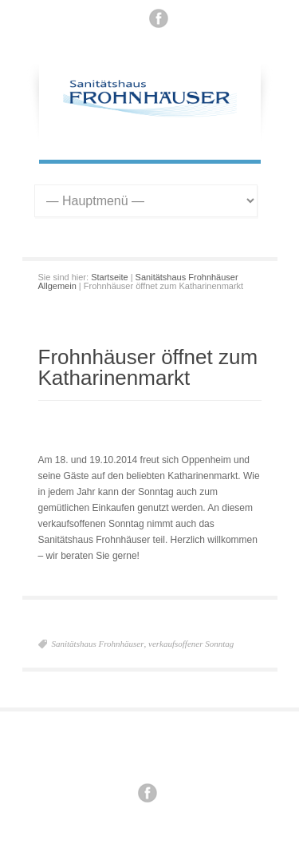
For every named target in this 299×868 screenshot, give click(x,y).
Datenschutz (196, 751)
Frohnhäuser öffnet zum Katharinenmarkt (148, 367)
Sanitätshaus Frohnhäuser (98, 644)
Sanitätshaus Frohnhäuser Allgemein (138, 281)
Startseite (109, 277)
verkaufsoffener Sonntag (191, 644)
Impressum (142, 751)
